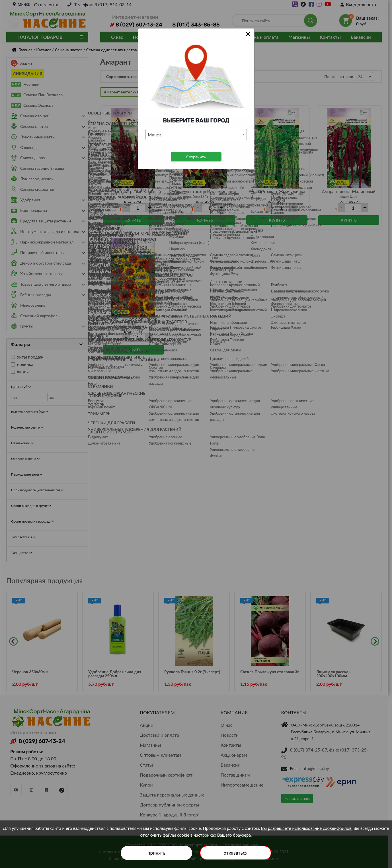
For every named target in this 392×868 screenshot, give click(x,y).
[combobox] (196, 134)
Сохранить (196, 157)
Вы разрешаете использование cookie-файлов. (307, 828)
